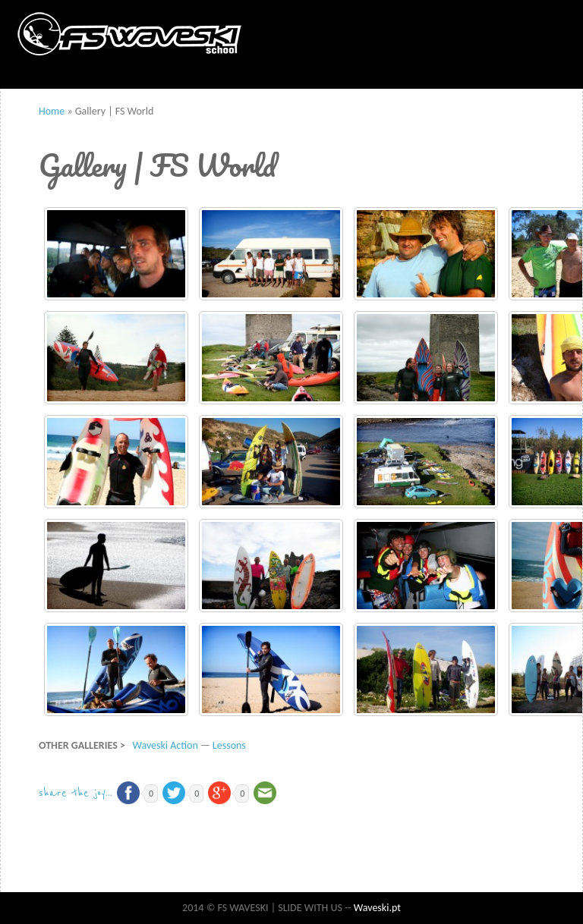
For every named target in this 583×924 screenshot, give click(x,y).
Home (52, 111)
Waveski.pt (377, 908)
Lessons (229, 745)
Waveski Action (165, 745)
